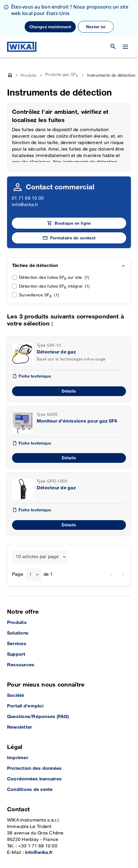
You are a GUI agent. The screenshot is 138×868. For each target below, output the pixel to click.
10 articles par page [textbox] (37, 521)
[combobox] (40, 521)
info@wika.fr (25, 169)
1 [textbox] (30, 539)
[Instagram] (26, 853)
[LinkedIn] (37, 853)
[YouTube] (12, 853)
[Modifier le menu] (125, 11)
